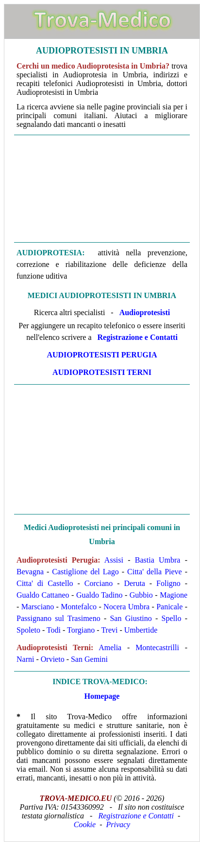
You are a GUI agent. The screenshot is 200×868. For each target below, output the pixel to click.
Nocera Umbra (126, 607)
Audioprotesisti (145, 312)
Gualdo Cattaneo (43, 595)
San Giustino (131, 618)
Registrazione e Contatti (138, 337)
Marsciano (38, 607)
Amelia (110, 647)
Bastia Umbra (158, 560)
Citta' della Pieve (155, 572)
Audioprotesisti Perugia (102, 355)
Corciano (99, 583)
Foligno (168, 583)
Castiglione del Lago (85, 572)
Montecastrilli (157, 647)
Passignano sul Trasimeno (58, 618)
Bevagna (30, 572)
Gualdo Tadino (100, 595)
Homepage (102, 696)
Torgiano (81, 630)
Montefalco (79, 607)
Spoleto (28, 630)
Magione (174, 595)
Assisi (114, 560)
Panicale (169, 607)
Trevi (109, 630)
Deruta (134, 583)
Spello (172, 618)
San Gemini (89, 659)
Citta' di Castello (45, 583)
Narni (25, 659)
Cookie (85, 824)
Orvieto (53, 659)
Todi (54, 630)
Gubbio (141, 595)
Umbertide (141, 630)
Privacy (118, 824)
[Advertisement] (102, 188)
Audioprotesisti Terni (102, 372)
